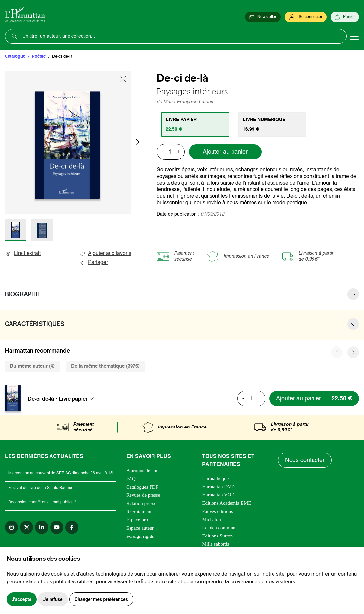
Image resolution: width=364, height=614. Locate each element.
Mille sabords (215, 544)
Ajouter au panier (225, 152)
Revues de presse (143, 495)
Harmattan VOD (218, 495)
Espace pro (137, 520)
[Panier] (345, 17)
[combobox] (78, 399)
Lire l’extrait (23, 254)
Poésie (39, 57)
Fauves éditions (217, 511)
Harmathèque (215, 478)
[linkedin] (42, 527)
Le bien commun (219, 528)
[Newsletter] (263, 17)
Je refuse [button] (53, 599)
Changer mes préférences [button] (101, 599)
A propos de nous (143, 471)
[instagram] (11, 527)
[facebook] (72, 527)
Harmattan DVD (218, 487)
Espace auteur (140, 528)
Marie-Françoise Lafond (188, 102)
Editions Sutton (217, 536)
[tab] (195, 124)
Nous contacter (305, 460)
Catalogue (15, 57)
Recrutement (139, 512)
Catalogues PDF (142, 487)
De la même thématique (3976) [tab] (105, 366)
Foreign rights (140, 536)
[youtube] (57, 527)
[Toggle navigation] (354, 36)
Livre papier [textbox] (73, 399)
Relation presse (141, 503)
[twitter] (27, 527)
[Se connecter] (306, 17)
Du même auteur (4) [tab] (32, 366)
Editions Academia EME (226, 503)
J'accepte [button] (22, 599)
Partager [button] (93, 263)
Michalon (212, 519)
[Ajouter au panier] (314, 398)
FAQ (131, 479)
